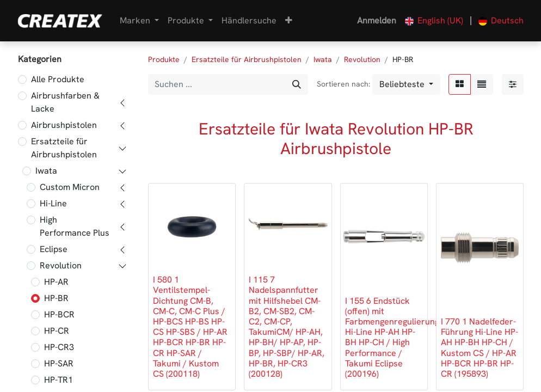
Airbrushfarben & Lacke (65, 102)
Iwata (46, 171)
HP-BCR (59, 314)
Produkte (164, 59)
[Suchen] (297, 84)
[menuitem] (249, 21)
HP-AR (56, 282)
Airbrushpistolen (64, 125)
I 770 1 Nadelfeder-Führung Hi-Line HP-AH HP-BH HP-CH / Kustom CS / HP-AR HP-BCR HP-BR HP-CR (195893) (479, 348)
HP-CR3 (59, 347)
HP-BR (56, 298)
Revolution (61, 265)
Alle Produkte (58, 79)
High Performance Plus (75, 226)
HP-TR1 (59, 380)
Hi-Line (53, 203)
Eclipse (54, 249)
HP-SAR (59, 363)
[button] (289, 21)
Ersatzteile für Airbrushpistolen (64, 148)
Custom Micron (70, 187)
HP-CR (57, 331)
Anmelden (377, 20)
